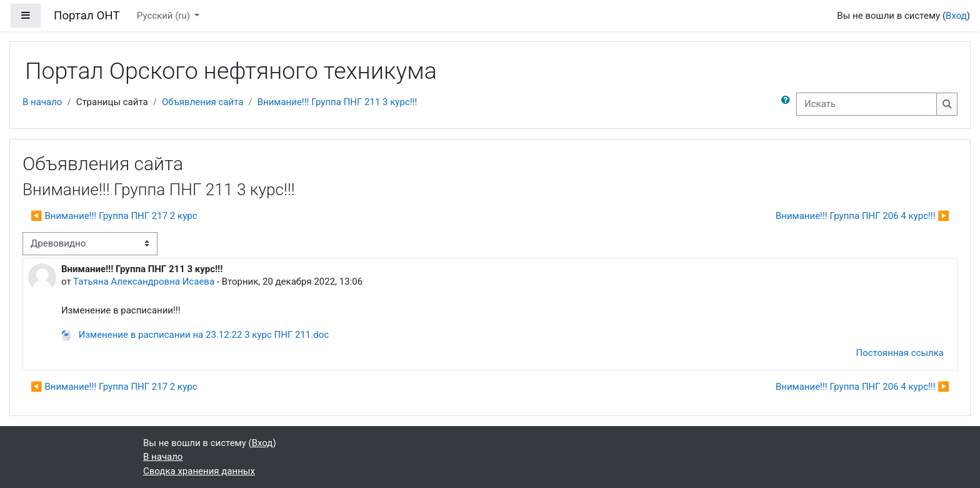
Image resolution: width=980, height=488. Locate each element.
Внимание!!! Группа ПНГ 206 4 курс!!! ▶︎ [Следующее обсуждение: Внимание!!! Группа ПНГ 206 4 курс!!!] (862, 216)
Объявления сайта (203, 102)
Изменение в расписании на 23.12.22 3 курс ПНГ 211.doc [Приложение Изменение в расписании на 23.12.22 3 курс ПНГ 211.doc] (195, 335)
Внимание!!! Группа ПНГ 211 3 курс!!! (337, 102)
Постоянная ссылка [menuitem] (900, 353)
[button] (788, 104)
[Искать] (867, 104)
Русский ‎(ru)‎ (165, 16)
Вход (956, 16)
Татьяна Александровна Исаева (144, 282)
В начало (42, 102)
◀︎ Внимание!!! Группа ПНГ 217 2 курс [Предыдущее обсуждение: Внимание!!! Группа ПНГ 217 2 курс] (114, 216)
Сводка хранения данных (199, 471)
